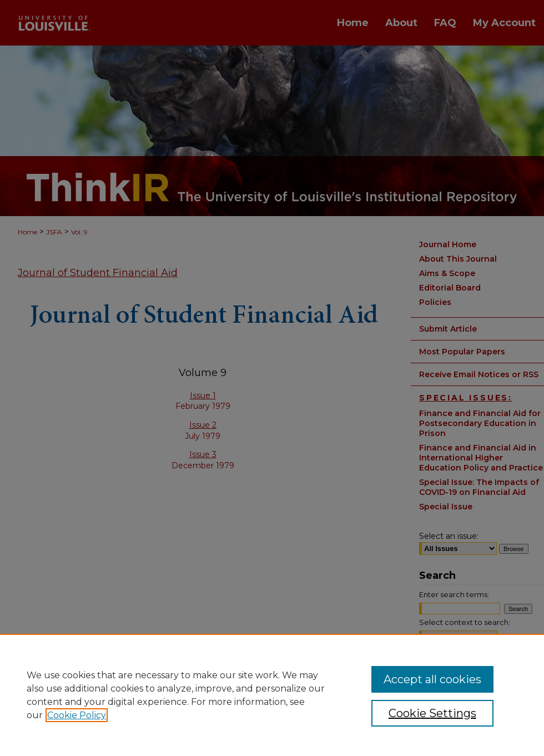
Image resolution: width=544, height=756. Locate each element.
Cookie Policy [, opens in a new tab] (77, 715)
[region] (272, 695)
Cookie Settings (432, 713)
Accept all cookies (432, 679)
